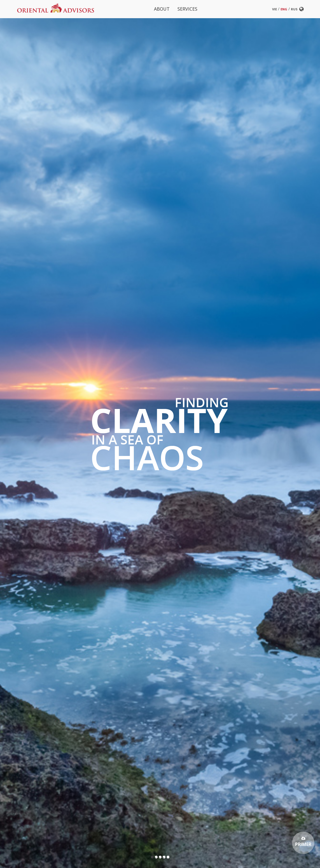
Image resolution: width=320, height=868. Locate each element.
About (162, 9)
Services (187, 9)
